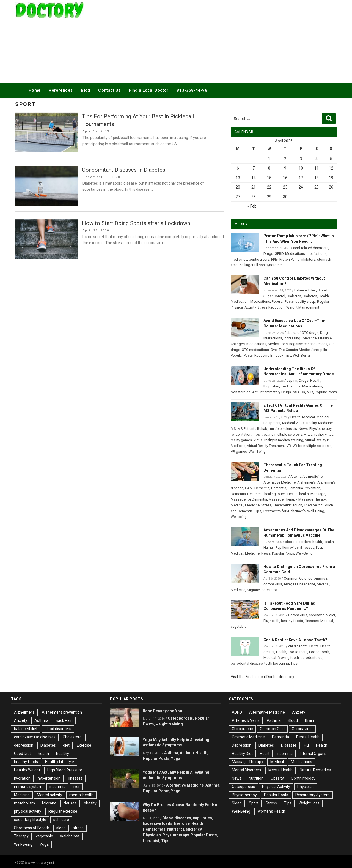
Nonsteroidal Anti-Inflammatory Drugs (261, 392)
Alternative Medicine (280, 482)
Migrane (253, 590)
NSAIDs (299, 392)
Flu (295, 584)
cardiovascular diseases (35, 737)
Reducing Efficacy (269, 355)
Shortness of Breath (32, 828)
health (304, 494)
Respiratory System (313, 795)
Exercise (84, 745)
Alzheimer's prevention (62, 712)
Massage (318, 494)
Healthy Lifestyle (60, 762)
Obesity (277, 778)
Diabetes (294, 296)
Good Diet (22, 754)
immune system (28, 787)
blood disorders (298, 542)
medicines (239, 259)
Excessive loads (158, 823)
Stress (266, 505)
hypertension (49, 778)
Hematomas (154, 829)
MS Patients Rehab (252, 429)
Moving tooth (288, 658)
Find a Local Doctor (148, 90)
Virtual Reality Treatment (266, 446)
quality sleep (305, 301)
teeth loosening (277, 663)
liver (319, 548)
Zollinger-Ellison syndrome (260, 265)
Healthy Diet (242, 754)
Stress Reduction (271, 307)
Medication (240, 301)
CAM (249, 488)
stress (78, 828)
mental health (81, 795)
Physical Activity (276, 787)
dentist (269, 652)
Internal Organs (313, 754)
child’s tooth (298, 646)
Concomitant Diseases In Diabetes (124, 170)
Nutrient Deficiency (185, 829)
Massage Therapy (283, 499)
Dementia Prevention (304, 488)
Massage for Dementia (249, 499)
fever (288, 584)
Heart (265, 754)
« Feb (252, 206)
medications (317, 254)
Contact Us (109, 90)
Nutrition (256, 778)
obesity (90, 803)
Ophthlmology (303, 778)
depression (24, 745)
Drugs (268, 254)
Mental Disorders (247, 770)
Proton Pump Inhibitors (297, 259)
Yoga (44, 844)
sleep (61, 828)
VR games (239, 451)
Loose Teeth (298, 652)
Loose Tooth (319, 652)
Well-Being (301, 355)
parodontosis (311, 658)
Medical (309, 417)
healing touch (275, 494)
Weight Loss (309, 803)
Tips (288, 355)
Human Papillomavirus (281, 548)
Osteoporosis (180, 718)
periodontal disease (247, 663)
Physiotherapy (320, 429)
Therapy (21, 836)
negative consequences (308, 344)
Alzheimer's (24, 712)
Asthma (41, 720)
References (61, 90)
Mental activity (50, 795)
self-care (61, 820)
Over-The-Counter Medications (295, 350)
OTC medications (255, 350)
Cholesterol (73, 737)
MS (233, 429)
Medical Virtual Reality (299, 423)
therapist (151, 841)
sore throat (270, 590)
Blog (85, 90)
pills (324, 350)
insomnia (57, 787)
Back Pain (64, 720)
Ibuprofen (271, 386)
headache (307, 584)
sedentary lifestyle (30, 820)
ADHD (237, 712)
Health (324, 296)
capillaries (202, 818)
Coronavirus (318, 578)
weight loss (70, 836)
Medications (295, 254)
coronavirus (273, 584)
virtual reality (314, 434)
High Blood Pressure (65, 770)
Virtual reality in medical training (278, 440)
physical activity (28, 811)
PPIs (274, 259)
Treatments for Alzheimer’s (284, 511)
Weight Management (303, 307)
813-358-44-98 (192, 90)
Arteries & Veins (246, 720)
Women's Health (271, 811)
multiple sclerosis (283, 429)
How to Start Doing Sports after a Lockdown (136, 223)
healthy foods (292, 621)
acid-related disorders (311, 248)
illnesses (307, 548)
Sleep (237, 803)
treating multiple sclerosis (282, 434)
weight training (169, 724)
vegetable (239, 627)
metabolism (24, 803)
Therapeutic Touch (288, 505)
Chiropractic (242, 729)
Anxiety (21, 720)
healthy (63, 754)
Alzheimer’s (306, 482)
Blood (293, 720)
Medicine (325, 423)
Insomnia (285, 754)
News (303, 429)
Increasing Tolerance (300, 338)
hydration (22, 778)
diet (332, 615)
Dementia (262, 488)
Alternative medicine (306, 477)
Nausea (70, 803)
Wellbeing (239, 517)
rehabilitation (241, 434)
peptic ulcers (259, 259)
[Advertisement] (231, 41)
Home (35, 90)
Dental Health (320, 646)
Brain (310, 720)
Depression (242, 745)
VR (289, 446)
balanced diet (305, 290)
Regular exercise (63, 811)
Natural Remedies (315, 770)
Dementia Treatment (247, 494)
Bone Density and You (162, 711)
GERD (279, 254)
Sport (254, 803)
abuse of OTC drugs (302, 333)
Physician (152, 835)
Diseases (289, 745)
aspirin (292, 380)
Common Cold (295, 578)
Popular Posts (283, 301)
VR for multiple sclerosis (312, 446)
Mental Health (280, 770)
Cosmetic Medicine (248, 737)
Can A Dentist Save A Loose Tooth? (295, 640)
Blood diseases (177, 818)
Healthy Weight (27, 770)
